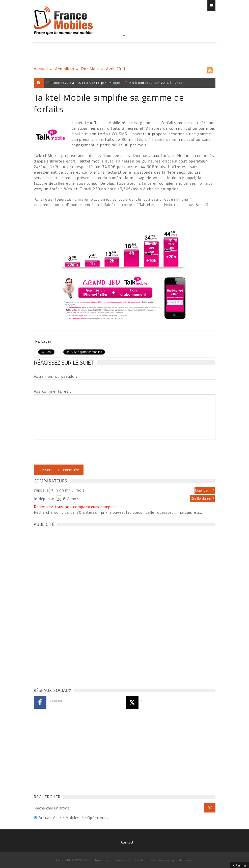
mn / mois (75, 490)
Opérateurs (98, 818)
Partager (43, 341)
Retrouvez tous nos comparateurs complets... (77, 507)
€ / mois (71, 499)
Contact (127, 842)
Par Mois (90, 69)
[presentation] (76, 452)
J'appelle (41, 490)
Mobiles (72, 818)
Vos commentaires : (52, 391)
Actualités (65, 69)
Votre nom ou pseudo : (56, 376)
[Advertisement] (125, 45)
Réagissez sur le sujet (64, 362)
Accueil (41, 69)
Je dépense (45, 499)
